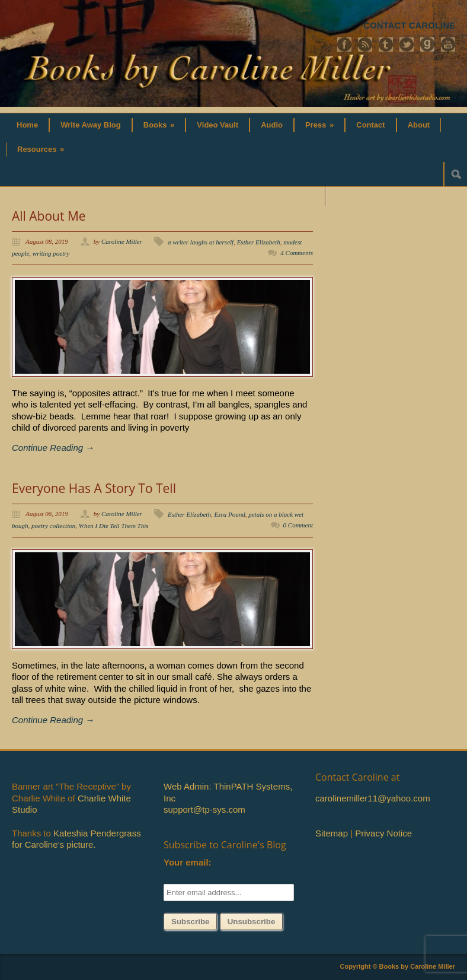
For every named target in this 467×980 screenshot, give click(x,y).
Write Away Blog (91, 125)
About (419, 125)
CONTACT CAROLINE (409, 25)
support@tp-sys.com (204, 809)
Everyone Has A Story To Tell (94, 488)
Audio (272, 125)
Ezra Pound (229, 514)
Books (159, 125)
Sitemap (332, 833)
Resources (41, 149)
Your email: (188, 862)
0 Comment (298, 525)
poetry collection (53, 526)
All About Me (49, 216)
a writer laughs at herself (201, 242)
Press (319, 125)
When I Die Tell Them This (114, 526)
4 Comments (297, 253)
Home (27, 125)
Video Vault (217, 125)
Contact (370, 125)
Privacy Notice (383, 833)
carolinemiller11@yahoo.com (373, 798)
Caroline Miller (122, 241)
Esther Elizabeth (259, 242)
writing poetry (51, 253)
